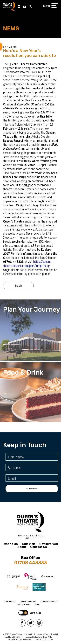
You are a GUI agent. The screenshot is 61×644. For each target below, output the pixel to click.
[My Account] (19, 6)
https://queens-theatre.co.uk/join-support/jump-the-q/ (27, 263)
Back (18, 289)
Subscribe (32, 489)
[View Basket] (24, 6)
